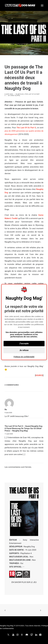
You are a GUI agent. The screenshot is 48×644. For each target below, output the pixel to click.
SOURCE (39, 375)
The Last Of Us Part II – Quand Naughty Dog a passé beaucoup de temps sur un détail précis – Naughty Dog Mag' (23, 428)
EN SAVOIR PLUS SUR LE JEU (24, 582)
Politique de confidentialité (24, 357)
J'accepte (24, 343)
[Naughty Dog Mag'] (20, 5)
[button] (42, 5)
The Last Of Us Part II (26, 128)
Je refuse (24, 350)
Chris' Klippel (15, 96)
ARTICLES (21, 94)
